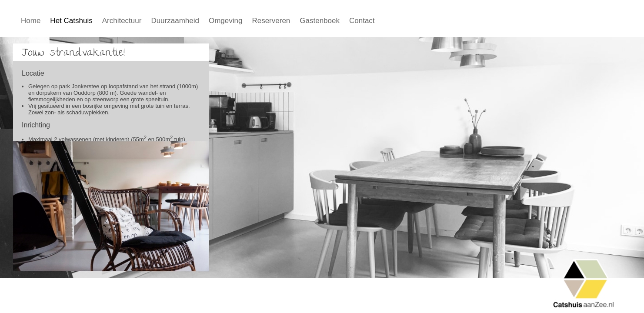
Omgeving (225, 21)
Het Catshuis (71, 21)
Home (31, 21)
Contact (362, 21)
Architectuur (122, 21)
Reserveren (271, 21)
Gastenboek (320, 21)
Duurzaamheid (175, 21)
